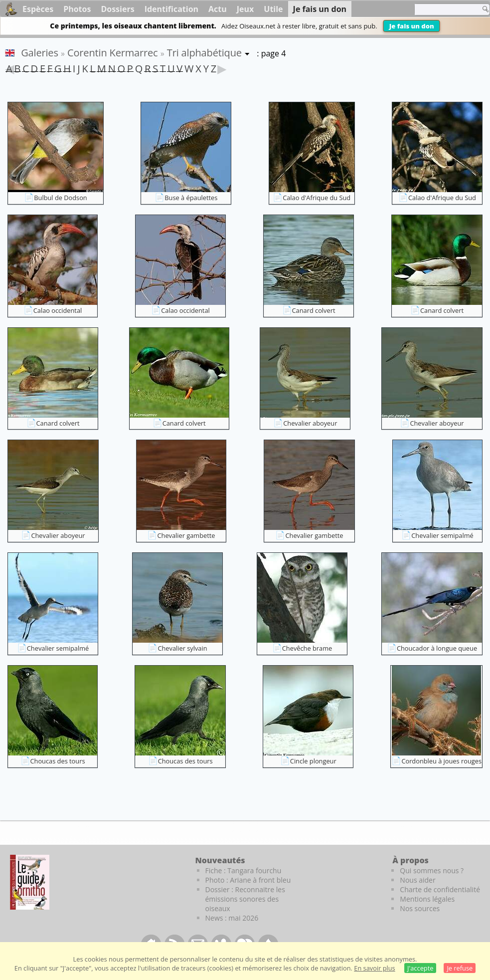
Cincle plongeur (313, 761)
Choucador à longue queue (437, 648)
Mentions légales (427, 899)
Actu (218, 9)
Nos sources (420, 908)
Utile (273, 9)
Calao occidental (58, 310)
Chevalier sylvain (182, 648)
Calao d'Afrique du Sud (317, 198)
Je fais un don (412, 26)
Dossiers (117, 9)
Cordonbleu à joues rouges (441, 761)
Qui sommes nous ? (432, 870)
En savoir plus (374, 968)
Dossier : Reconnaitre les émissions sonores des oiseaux (245, 899)
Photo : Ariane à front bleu (248, 880)
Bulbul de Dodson (60, 198)
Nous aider (417, 880)
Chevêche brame (307, 648)
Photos (77, 9)
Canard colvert (314, 310)
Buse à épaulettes (191, 198)
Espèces (38, 9)
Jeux (245, 9)
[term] (445, 9)
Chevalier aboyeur (310, 423)
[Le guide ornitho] (30, 882)
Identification (171, 9)
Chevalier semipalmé (442, 535)
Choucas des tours (58, 761)
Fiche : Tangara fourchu (244, 870)
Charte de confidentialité (440, 889)
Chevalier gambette (186, 535)
